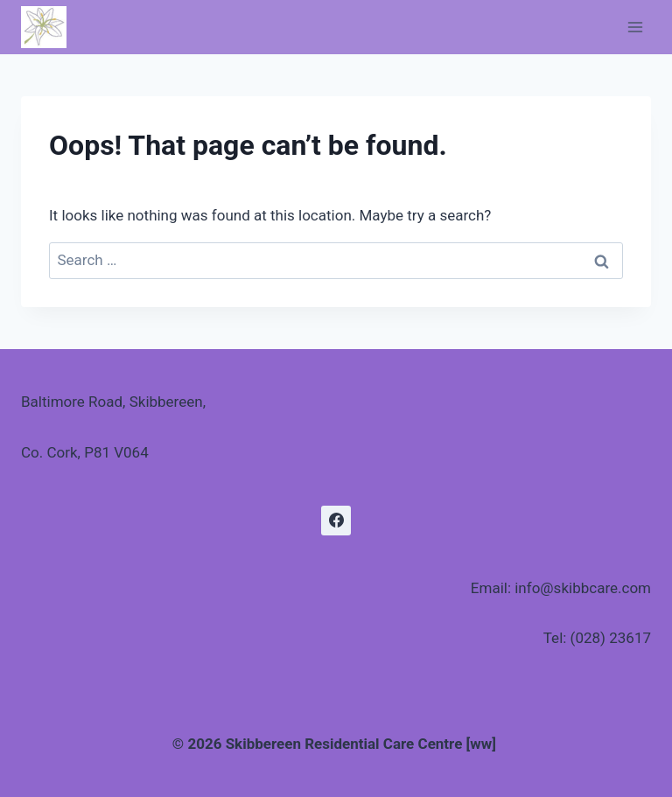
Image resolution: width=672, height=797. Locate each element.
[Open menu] (635, 27)
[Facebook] (336, 521)
